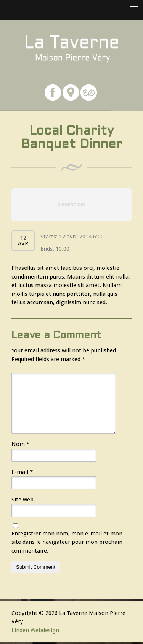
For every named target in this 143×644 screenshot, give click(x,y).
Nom (20, 444)
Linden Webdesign (35, 630)
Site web (22, 500)
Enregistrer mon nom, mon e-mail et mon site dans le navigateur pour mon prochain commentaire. (67, 542)
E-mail (22, 472)
